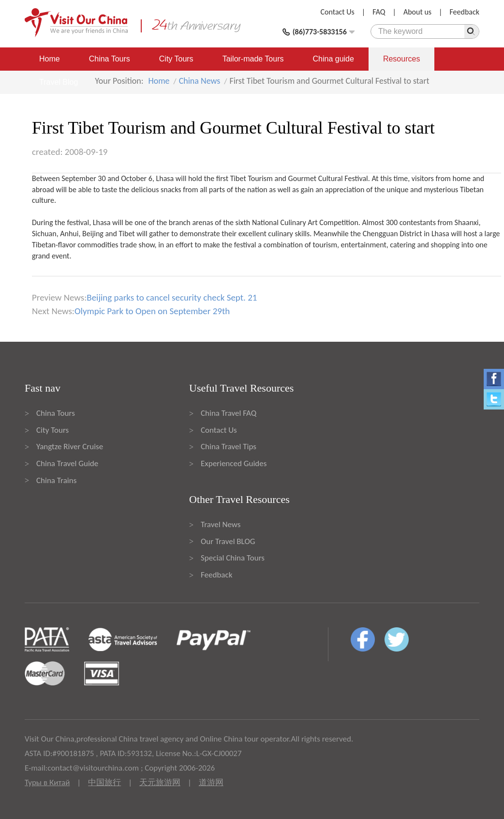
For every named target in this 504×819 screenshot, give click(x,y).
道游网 (211, 782)
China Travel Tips (229, 447)
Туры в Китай (47, 782)
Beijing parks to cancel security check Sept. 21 (172, 297)
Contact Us (338, 12)
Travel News (221, 524)
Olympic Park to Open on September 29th (152, 311)
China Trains (56, 480)
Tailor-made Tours (253, 59)
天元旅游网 (160, 782)
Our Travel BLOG (228, 541)
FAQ (379, 12)
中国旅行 (104, 782)
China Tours (110, 59)
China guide (334, 59)
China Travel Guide (67, 463)
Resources (401, 59)
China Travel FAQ (229, 413)
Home (50, 59)
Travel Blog (59, 82)
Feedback (464, 12)
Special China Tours (233, 558)
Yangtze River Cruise (70, 447)
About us (417, 12)
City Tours (176, 59)
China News (200, 81)
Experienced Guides (234, 463)
